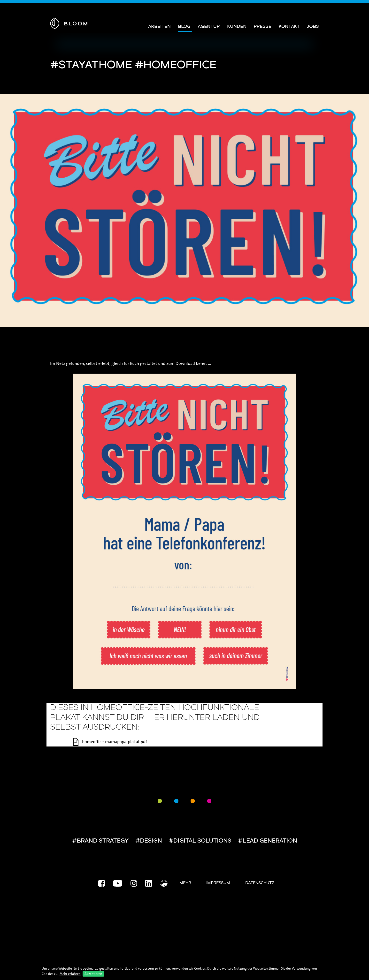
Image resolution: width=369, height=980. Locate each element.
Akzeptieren (93, 974)
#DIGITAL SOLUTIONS (200, 841)
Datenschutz (260, 883)
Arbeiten (159, 27)
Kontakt (289, 27)
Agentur (209, 27)
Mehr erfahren (70, 974)
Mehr (185, 883)
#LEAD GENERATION (268, 841)
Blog (184, 27)
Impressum (218, 883)
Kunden (237, 27)
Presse (263, 27)
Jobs (313, 27)
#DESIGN (149, 841)
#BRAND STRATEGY (100, 841)
